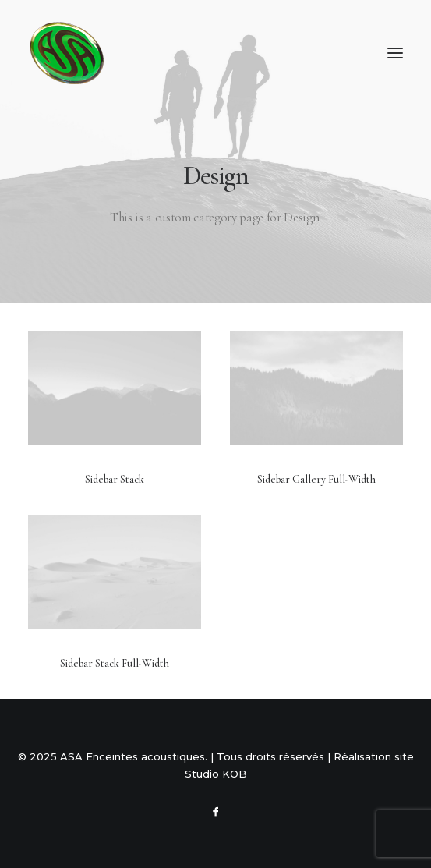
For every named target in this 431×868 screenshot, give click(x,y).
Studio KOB (216, 774)
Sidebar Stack (115, 479)
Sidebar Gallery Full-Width (316, 479)
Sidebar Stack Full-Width (115, 663)
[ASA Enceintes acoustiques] (67, 53)
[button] (395, 53)
